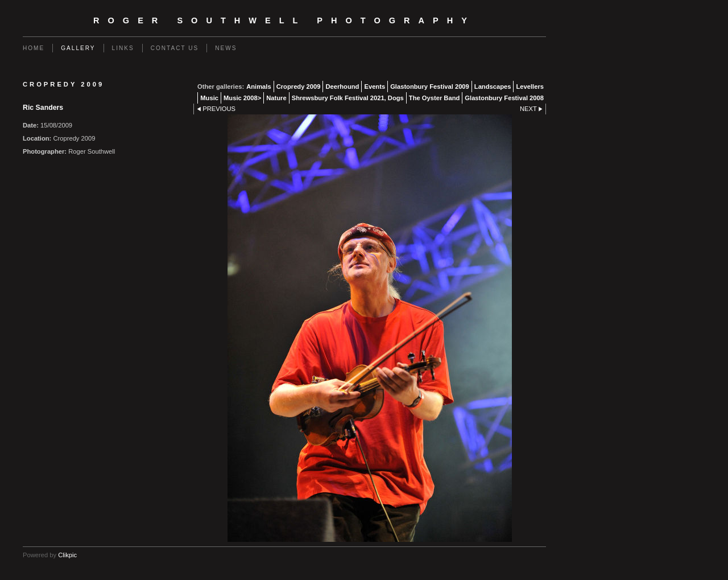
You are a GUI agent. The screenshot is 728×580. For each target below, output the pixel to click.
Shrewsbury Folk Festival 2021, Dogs (348, 98)
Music (209, 98)
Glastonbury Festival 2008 (504, 98)
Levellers (530, 87)
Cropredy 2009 (299, 87)
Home (34, 48)
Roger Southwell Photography (284, 20)
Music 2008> (242, 98)
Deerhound (342, 87)
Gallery (78, 48)
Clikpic (67, 555)
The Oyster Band (435, 98)
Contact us (175, 48)
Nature (276, 98)
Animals (259, 87)
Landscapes (493, 87)
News (226, 48)
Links (123, 48)
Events (375, 87)
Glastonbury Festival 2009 (430, 87)
